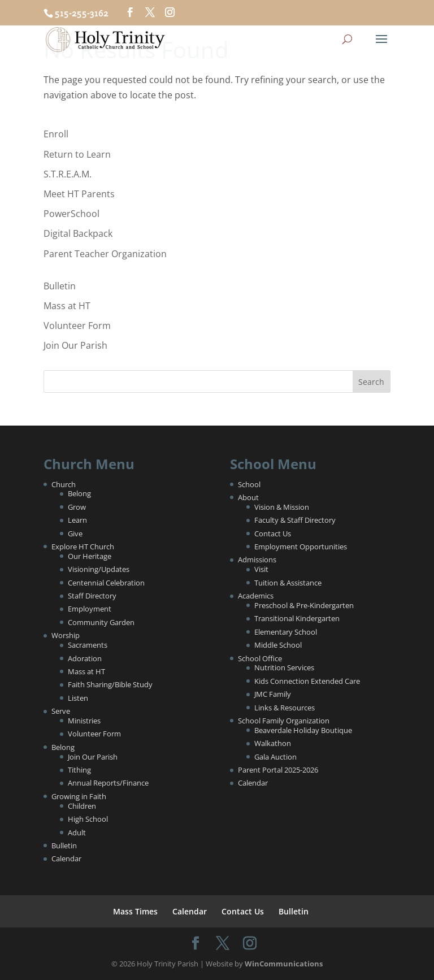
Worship (66, 635)
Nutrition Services (284, 667)
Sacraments (88, 645)
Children (82, 806)
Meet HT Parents (79, 194)
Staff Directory (92, 596)
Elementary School (286, 632)
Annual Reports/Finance (108, 783)
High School (88, 819)
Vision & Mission (282, 507)
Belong (79, 493)
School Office (260, 658)
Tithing (79, 770)
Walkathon (273, 743)
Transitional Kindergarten (297, 618)
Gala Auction (275, 757)
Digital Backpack (78, 233)
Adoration (85, 658)
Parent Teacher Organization (105, 254)
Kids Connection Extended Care (307, 681)
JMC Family (273, 694)
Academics (256, 596)
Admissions (257, 560)
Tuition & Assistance (288, 583)
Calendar (66, 858)
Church (64, 484)
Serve (61, 711)
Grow (77, 507)
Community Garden (101, 622)
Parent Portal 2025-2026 (278, 770)
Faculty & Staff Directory (295, 520)
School (249, 484)
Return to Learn (77, 154)
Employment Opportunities (301, 547)
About (248, 497)
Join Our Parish (75, 345)
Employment (90, 609)
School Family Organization (284, 721)
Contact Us (273, 534)
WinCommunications (284, 964)
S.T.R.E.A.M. (68, 174)
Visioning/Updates (99, 569)
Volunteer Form (77, 326)
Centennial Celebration (106, 583)
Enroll (56, 134)
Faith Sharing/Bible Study (110, 684)
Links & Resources (285, 708)
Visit (261, 569)
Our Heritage (90, 556)
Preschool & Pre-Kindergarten (304, 605)
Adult (77, 832)
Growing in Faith (79, 796)
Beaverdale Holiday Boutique (303, 730)
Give (75, 534)
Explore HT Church (83, 547)
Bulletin (60, 286)
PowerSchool (71, 214)
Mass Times (135, 911)
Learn (77, 520)
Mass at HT (67, 306)
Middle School (278, 645)
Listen (78, 698)
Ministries (84, 721)
